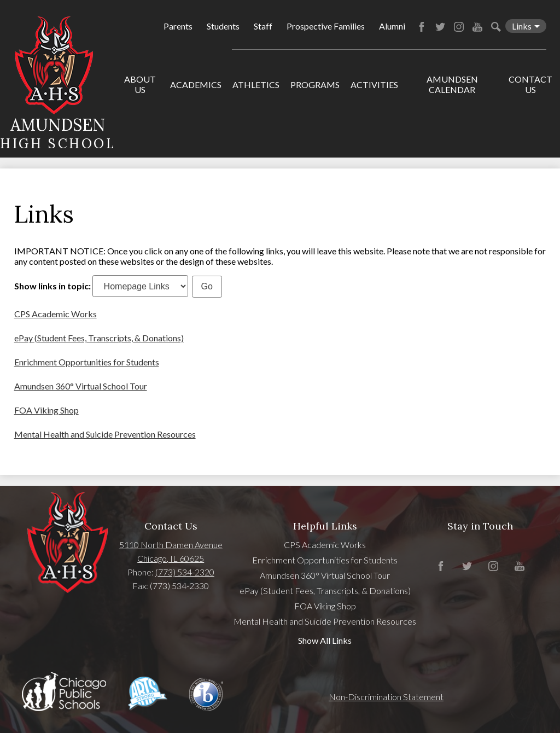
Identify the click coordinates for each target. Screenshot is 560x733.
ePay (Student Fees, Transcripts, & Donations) (99, 338)
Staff (263, 26)
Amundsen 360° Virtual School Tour (81, 386)
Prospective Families (326, 26)
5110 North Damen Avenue (171, 545)
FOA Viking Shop (46, 410)
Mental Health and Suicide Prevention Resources (105, 434)
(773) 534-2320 (185, 572)
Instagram (459, 27)
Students (223, 26)
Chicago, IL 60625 (171, 558)
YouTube (477, 27)
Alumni (392, 26)
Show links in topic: (52, 286)
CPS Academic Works (56, 314)
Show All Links (325, 640)
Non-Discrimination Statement (386, 697)
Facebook (422, 27)
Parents (178, 26)
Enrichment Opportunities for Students (87, 362)
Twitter (440, 27)
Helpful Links (325, 526)
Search (496, 27)
